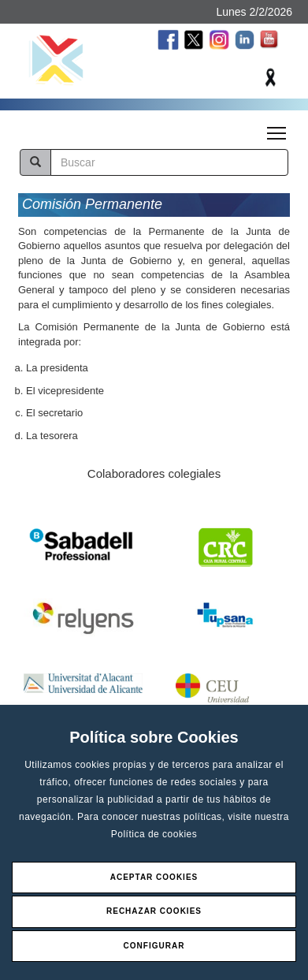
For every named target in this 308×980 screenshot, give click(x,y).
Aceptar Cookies (154, 877)
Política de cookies (154, 834)
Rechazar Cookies (154, 911)
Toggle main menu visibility (278, 129)
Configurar (154, 946)
